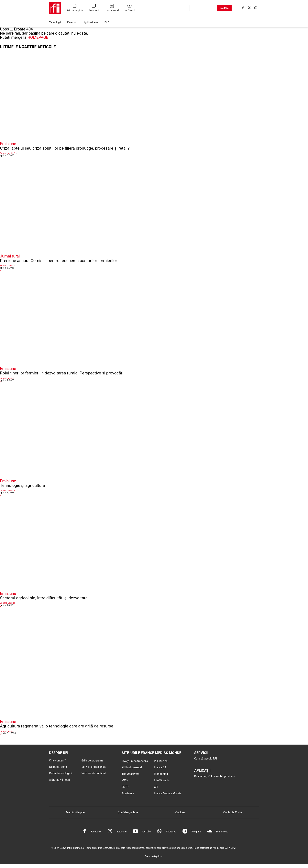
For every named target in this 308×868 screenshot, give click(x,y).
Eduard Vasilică (8, 153)
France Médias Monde (168, 793)
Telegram (196, 832)
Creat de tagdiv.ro (154, 856)
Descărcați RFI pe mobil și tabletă (215, 776)
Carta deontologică (61, 773)
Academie (128, 793)
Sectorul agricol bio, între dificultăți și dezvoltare (44, 598)
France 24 (160, 767)
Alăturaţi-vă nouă (59, 780)
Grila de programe (92, 760)
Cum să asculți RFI (206, 759)
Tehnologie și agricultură (22, 485)
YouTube (146, 832)
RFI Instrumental (132, 767)
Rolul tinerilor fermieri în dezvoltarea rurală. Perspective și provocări (62, 373)
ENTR (125, 787)
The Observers (130, 774)
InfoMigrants (162, 780)
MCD (125, 780)
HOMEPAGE (38, 37)
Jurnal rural (10, 256)
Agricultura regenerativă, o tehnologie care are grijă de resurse (57, 726)
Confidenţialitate (128, 812)
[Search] (224, 8)
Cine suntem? (57, 760)
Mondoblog (161, 774)
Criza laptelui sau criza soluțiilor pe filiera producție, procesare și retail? (65, 148)
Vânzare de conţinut (94, 773)
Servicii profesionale (94, 767)
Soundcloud (222, 832)
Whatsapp (171, 832)
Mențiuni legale (75, 812)
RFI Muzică (161, 761)
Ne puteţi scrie (58, 767)
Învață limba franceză (135, 761)
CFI (156, 787)
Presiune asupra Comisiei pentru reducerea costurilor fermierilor (59, 261)
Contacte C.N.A (233, 812)
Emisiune (8, 144)
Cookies (180, 812)
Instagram (121, 832)
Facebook (96, 832)
